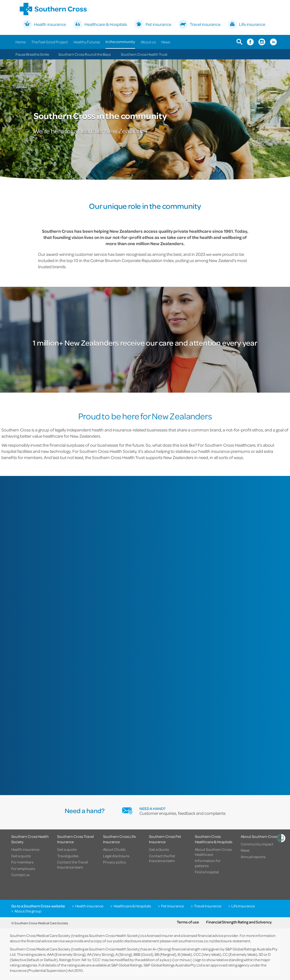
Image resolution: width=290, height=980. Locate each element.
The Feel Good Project (50, 42)
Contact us (20, 875)
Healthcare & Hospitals (132, 906)
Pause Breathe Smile (32, 54)
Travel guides (68, 856)
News (166, 42)
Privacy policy (115, 862)
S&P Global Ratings (127, 965)
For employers (23, 869)
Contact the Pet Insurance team (162, 858)
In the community (120, 42)
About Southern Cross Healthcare (213, 852)
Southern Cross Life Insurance (119, 839)
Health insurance (25, 849)
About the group (28, 911)
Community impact (257, 844)
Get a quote (21, 856)
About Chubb (114, 849)
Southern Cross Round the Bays (84, 54)
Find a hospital (207, 872)
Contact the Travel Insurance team (72, 864)
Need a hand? (152, 808)
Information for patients (208, 863)
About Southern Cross (259, 836)
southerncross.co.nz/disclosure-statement (214, 941)
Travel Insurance (208, 906)
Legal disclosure (116, 856)
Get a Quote (159, 849)
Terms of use (188, 922)
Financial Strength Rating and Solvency (239, 922)
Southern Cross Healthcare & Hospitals (214, 839)
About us (148, 42)
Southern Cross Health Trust (144, 54)
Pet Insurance (172, 906)
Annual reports (253, 857)
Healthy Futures (87, 42)
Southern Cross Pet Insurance (165, 839)
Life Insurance (243, 906)
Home (21, 42)
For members (22, 862)
